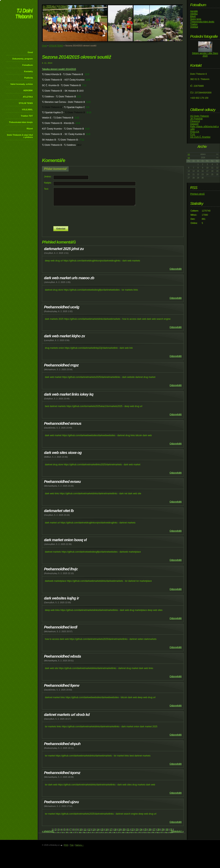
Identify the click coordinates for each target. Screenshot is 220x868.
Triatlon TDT (27, 116)
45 (110, 833)
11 (85, 830)
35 (67, 833)
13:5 (88, 80)
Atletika (194, 14)
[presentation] (113, 216)
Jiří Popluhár (196, 119)
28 (158, 830)
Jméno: (48, 177)
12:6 (87, 74)
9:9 (88, 107)
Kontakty (28, 71)
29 (163, 830)
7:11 (84, 85)
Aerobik (194, 11)
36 (71, 833)
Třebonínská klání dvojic (21, 122)
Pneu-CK (195, 132)
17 (111, 830)
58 (166, 833)
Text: (46, 189)
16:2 (79, 145)
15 (102, 830)
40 (88, 833)
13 (94, 830)
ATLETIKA (28, 97)
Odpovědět (176, 269)
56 (157, 833)
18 (115, 830)
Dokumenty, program (23, 59)
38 (80, 833)
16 (107, 830)
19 (120, 830)
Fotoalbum (28, 65)
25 (146, 830)
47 (119, 833)
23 (137, 830)
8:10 (89, 112)
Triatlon (194, 24)
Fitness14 (195, 121)
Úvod (30, 52)
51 (136, 833)
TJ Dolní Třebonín (24, 14)
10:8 (78, 123)
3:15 (79, 97)
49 (127, 833)
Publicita (29, 78)
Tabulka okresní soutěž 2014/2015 (59, 69)
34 (63, 833)
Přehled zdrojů (197, 194)
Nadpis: (48, 183)
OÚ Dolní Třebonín (200, 116)
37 (75, 833)
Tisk (72, 845)
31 (171, 830)
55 (153, 833)
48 (123, 833)
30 (167, 830)
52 (140, 833)
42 (97, 833)
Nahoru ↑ (79, 845)
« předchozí (48, 831)
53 (145, 833)
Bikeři (193, 16)
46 (114, 833)
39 (84, 833)
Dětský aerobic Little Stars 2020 (205, 55)
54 (149, 833)
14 (98, 830)
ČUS (192, 134)
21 (128, 830)
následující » (177, 831)
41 (93, 833)
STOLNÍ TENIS (26, 103)
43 (101, 833)
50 (132, 833)
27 (154, 830)
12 (89, 830)
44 (106, 833)
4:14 (87, 129)
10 (81, 830)
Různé (30, 129)
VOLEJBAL (27, 110)
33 (58, 833)
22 (132, 830)
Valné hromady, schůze (22, 84)
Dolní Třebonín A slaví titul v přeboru (20, 136)
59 (170, 833)
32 (54, 833)
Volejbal (194, 27)
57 (162, 833)
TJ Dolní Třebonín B (52, 107)
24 (141, 830)
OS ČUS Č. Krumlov (200, 137)
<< (189, 154)
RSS (66, 845)
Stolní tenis (196, 19)
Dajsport (194, 124)
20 (124, 830)
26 (150, 830)
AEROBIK (28, 90)
